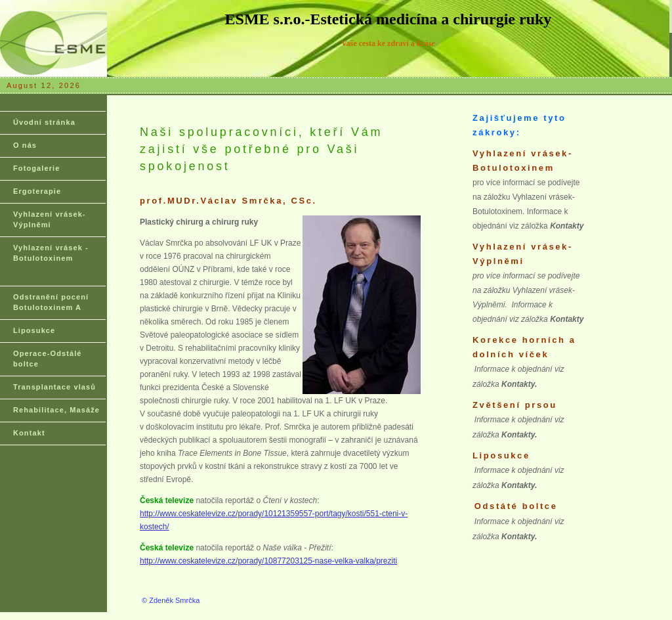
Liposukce (34, 330)
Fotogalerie (36, 168)
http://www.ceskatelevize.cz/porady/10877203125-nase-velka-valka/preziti (268, 561)
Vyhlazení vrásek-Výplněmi (50, 219)
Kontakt (29, 433)
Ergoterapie (37, 191)
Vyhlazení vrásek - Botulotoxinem (51, 253)
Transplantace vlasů (54, 387)
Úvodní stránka (44, 122)
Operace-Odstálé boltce (48, 359)
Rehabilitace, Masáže (56, 410)
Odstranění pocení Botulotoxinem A (51, 302)
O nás (25, 145)
